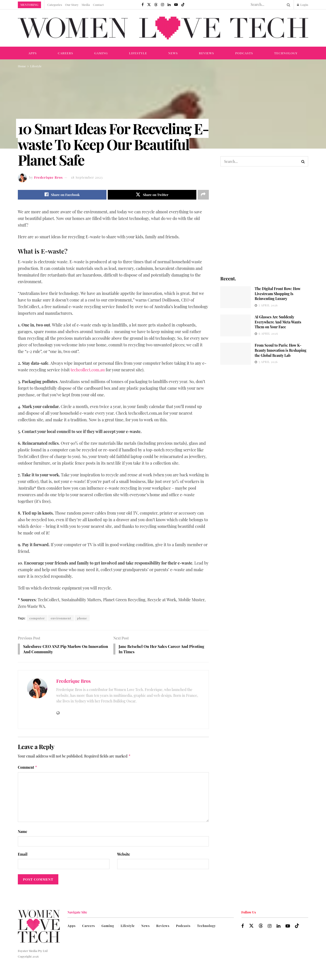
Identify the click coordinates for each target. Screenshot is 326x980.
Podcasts (244, 53)
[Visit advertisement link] (264, 221)
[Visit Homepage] (163, 28)
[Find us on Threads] (156, 5)
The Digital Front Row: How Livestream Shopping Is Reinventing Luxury (278, 294)
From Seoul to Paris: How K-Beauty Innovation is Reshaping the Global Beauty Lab (281, 350)
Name (23, 832)
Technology (286, 53)
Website (124, 855)
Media (86, 5)
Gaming (101, 53)
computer (37, 618)
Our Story (72, 5)
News (173, 53)
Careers (65, 53)
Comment (28, 768)
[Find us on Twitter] (149, 5)
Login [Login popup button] (303, 5)
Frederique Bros (49, 177)
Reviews (206, 53)
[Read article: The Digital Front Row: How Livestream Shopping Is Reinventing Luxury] (236, 297)
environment (61, 618)
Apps (32, 53)
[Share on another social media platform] (203, 195)
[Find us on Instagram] (162, 5)
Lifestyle (138, 53)
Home (22, 66)
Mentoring (29, 5)
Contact (98, 5)
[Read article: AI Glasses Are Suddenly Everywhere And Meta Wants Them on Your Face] (236, 325)
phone (82, 618)
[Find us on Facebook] (143, 5)
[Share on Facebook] (62, 195)
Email (23, 855)
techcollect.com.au (88, 370)
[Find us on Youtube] (176, 5)
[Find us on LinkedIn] (169, 5)
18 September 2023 (87, 177)
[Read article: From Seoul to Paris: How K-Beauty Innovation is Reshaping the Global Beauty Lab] (236, 354)
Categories (55, 5)
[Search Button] (288, 5)
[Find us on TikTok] (183, 5)
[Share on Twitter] (152, 195)
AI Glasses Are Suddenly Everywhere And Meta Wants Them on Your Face (278, 322)
